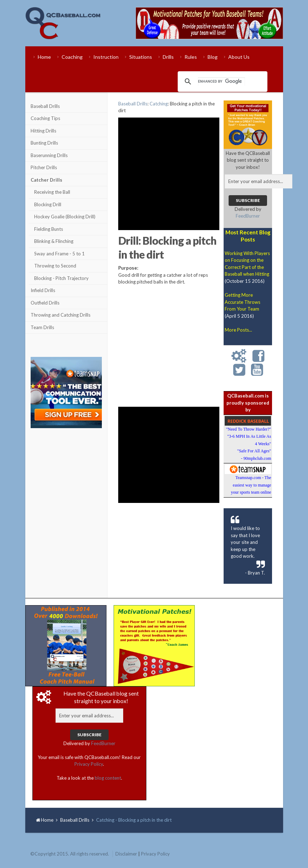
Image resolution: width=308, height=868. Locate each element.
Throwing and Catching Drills (61, 315)
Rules (191, 57)
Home (44, 57)
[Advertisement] (66, 474)
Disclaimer (126, 854)
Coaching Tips (45, 118)
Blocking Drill (48, 204)
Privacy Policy (89, 764)
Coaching (72, 57)
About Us (239, 57)
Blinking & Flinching (54, 241)
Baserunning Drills (49, 155)
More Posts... (238, 330)
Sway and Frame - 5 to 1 (59, 254)
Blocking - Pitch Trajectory (61, 278)
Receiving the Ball (52, 192)
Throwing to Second (55, 266)
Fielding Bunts (49, 229)
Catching (159, 104)
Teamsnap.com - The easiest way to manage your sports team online (251, 485)
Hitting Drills (43, 131)
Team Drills (42, 327)
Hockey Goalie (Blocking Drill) (65, 217)
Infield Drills (43, 290)
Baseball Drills (45, 106)
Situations (141, 57)
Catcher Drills (46, 180)
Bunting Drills (44, 143)
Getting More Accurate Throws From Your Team (242, 302)
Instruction (106, 57)
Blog (213, 57)
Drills (168, 57)
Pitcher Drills (44, 167)
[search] (221, 82)
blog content (108, 778)
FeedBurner (248, 216)
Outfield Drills (45, 303)
